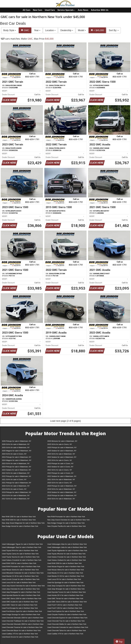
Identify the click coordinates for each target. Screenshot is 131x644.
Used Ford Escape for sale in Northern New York (20, 608)
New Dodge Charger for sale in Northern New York (66, 523)
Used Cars (50, 10)
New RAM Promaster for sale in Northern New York (66, 517)
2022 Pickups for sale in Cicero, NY (60, 473)
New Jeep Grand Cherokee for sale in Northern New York (68, 520)
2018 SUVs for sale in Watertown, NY (16, 495)
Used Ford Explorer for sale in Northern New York (66, 611)
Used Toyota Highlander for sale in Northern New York (67, 551)
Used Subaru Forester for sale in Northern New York (67, 557)
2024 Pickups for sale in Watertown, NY (17, 457)
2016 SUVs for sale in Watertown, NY (61, 499)
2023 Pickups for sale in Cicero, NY (60, 463)
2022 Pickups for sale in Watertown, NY (17, 476)
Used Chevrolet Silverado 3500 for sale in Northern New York (23, 625)
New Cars (38, 10)
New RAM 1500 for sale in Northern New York (19, 517)
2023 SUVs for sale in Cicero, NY (60, 460)
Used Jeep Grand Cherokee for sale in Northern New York (23, 586)
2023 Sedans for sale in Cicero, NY (60, 467)
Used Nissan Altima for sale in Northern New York (66, 570)
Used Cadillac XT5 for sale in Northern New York (20, 634)
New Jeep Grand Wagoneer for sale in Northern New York (23, 523)
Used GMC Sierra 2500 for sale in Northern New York (67, 602)
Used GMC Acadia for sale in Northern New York (20, 602)
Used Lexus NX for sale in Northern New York (19, 583)
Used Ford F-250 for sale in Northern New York (65, 608)
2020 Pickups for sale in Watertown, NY (62, 486)
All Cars (26, 10)
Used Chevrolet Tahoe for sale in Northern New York (67, 630)
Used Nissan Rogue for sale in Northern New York (66, 567)
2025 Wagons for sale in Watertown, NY (17, 451)
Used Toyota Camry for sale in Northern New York (20, 554)
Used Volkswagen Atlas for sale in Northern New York (67, 544)
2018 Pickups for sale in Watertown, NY (62, 495)
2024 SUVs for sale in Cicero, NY (14, 454)
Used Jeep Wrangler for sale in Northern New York (66, 589)
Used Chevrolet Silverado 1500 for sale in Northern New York (23, 618)
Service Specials (66, 10)
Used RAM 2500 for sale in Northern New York (64, 563)
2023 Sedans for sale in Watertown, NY (16, 470)
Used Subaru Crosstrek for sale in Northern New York (22, 560)
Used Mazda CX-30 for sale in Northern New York (20, 576)
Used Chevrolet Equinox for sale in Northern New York (67, 618)
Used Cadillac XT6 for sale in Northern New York (65, 634)
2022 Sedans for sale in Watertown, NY (62, 476)
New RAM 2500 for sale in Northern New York (19, 520)
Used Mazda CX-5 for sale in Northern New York (65, 573)
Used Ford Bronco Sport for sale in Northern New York (22, 611)
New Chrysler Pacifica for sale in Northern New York (67, 526)
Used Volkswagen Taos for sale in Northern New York (22, 547)
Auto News (83, 10)
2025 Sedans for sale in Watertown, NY (62, 451)
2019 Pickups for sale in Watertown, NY (17, 492)
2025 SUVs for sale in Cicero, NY (60, 444)
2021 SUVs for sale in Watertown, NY (61, 479)
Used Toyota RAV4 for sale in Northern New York (20, 551)
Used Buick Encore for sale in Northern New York (20, 637)
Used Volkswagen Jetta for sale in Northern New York (67, 547)
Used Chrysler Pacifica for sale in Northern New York (67, 615)
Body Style (10, 30)
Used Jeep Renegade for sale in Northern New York (21, 592)
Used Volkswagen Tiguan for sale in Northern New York (22, 544)
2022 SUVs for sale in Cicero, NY (60, 470)
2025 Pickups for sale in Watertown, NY (62, 447)
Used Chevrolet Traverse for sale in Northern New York (22, 627)
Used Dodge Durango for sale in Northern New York (21, 615)
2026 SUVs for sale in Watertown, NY (16, 444)
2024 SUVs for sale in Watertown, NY (61, 454)
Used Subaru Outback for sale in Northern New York (67, 560)
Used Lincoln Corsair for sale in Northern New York (21, 579)
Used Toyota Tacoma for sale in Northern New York (21, 557)
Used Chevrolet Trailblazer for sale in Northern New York (23, 621)
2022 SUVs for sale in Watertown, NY (16, 473)
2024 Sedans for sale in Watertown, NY (62, 457)
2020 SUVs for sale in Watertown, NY (16, 486)
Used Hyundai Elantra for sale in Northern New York (21, 595)
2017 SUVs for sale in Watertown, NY (16, 499)
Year (37, 30)
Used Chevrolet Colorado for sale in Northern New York (68, 627)
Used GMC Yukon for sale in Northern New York (20, 605)
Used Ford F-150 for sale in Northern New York (65, 605)
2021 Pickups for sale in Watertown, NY (17, 483)
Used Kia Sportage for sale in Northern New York (65, 583)
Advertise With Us (100, 10)
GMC (25, 30)
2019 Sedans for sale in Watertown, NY (62, 492)
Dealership (67, 30)
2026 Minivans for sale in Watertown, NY (62, 441)
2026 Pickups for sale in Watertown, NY (17, 441)
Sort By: (114, 30)
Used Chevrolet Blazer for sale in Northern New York (21, 630)
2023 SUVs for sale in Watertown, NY (16, 463)
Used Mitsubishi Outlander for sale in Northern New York (23, 573)
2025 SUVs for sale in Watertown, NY (16, 447)
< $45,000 (97, 30)
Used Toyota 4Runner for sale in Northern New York (66, 554)
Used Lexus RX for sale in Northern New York (64, 579)
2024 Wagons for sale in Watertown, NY (17, 460)
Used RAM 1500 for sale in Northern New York (19, 563)
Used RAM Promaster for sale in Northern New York (21, 567)
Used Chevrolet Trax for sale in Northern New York (66, 621)
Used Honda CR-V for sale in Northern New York (65, 595)
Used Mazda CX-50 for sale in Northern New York (66, 576)
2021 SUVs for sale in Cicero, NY (14, 479)
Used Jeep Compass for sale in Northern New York (66, 586)
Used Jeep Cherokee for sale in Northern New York (21, 589)
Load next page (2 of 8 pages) (65, 421)
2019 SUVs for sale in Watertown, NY (61, 489)
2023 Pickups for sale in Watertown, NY (17, 467)
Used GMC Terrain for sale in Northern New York (65, 599)
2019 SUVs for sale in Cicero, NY (14, 489)
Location (50, 30)
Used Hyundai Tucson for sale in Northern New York (67, 592)
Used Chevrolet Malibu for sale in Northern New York (67, 624)
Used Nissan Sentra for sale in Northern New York (20, 570)
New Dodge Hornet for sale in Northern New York (20, 526)
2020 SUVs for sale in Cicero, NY (60, 483)
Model (82, 30)
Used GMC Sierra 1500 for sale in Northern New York (22, 599)
